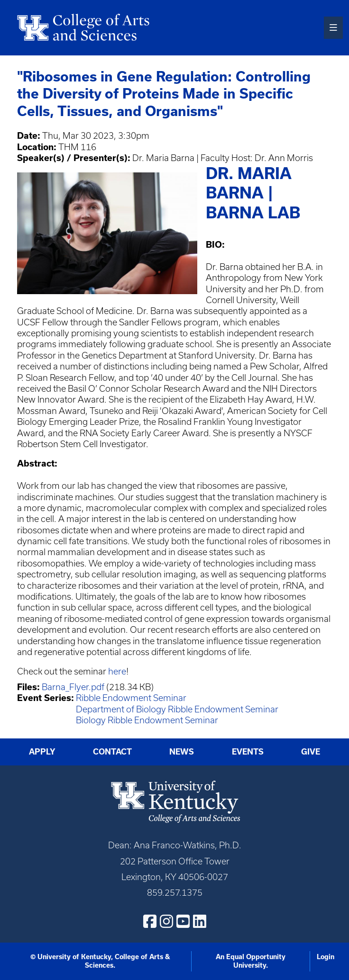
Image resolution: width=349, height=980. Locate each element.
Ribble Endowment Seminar (131, 698)
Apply (42, 752)
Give (311, 752)
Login (326, 957)
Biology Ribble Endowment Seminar (147, 720)
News (182, 752)
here (117, 671)
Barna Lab (253, 213)
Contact (112, 752)
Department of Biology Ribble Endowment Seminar (177, 709)
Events (248, 752)
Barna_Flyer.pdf (73, 687)
